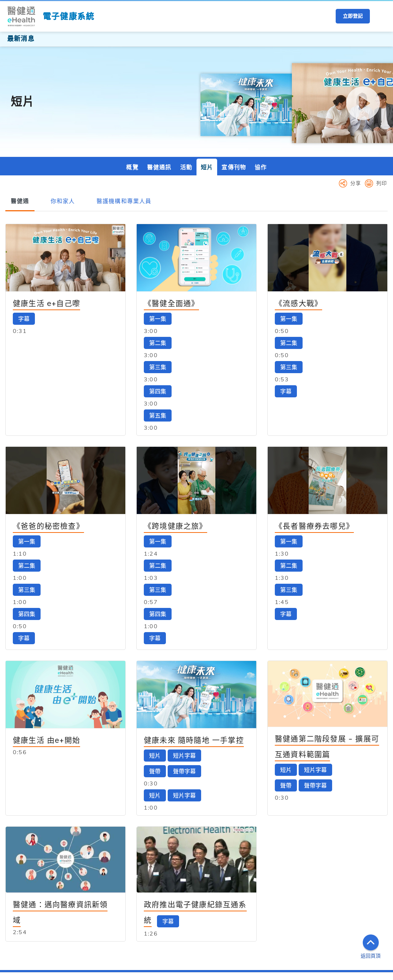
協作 (261, 125)
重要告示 (56, 973)
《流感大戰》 (298, 260)
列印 (382, 141)
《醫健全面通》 (171, 260)
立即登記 (353, 16)
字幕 (24, 276)
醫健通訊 (159, 125)
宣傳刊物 (234, 125)
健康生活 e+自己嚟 (46, 260)
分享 (356, 141)
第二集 (158, 300)
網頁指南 (109, 973)
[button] (381, 16)
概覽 (132, 125)
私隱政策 (82, 973)
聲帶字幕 (184, 729)
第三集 (158, 324)
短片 (207, 125)
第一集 (158, 276)
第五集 (158, 373)
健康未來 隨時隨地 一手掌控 (194, 697)
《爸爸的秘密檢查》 (48, 483)
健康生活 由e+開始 (46, 697)
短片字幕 (184, 713)
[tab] (20, 159)
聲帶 (155, 729)
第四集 (158, 349)
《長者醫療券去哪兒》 (314, 483)
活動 (186, 125)
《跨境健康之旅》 (175, 483)
